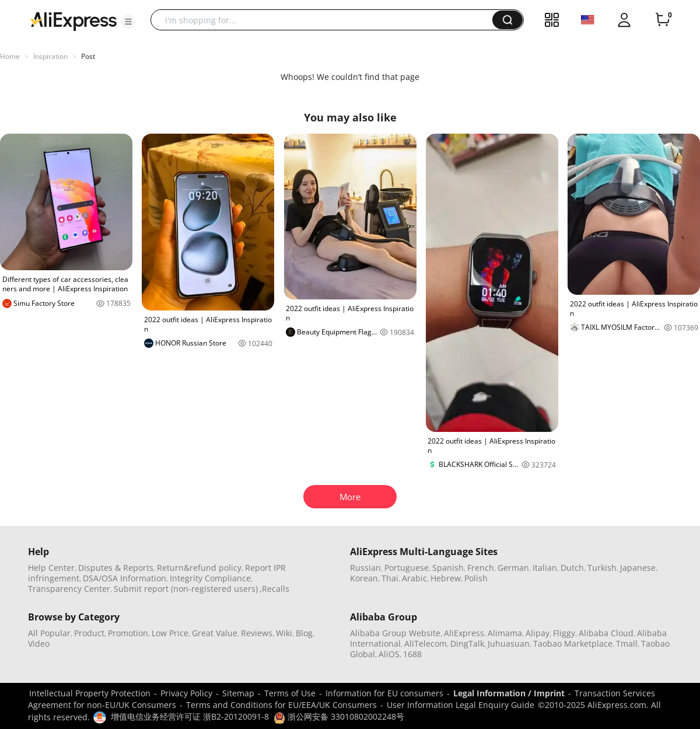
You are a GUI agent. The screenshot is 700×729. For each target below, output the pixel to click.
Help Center (51, 568)
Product (89, 633)
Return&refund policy (199, 568)
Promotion (128, 633)
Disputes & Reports (116, 568)
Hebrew (446, 578)
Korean (364, 578)
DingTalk (467, 643)
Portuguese (407, 568)
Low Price (170, 633)
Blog (304, 633)
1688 (412, 654)
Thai (390, 578)
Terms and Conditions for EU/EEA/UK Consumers (281, 705)
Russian (365, 568)
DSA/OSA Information (125, 578)
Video (39, 643)
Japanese (638, 568)
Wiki (284, 633)
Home (10, 56)
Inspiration (50, 56)
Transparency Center (69, 589)
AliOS (389, 654)
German (513, 568)
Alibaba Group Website (395, 633)
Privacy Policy (186, 693)
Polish (476, 578)
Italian (545, 568)
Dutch (572, 568)
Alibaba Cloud (606, 633)
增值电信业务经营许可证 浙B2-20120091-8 (190, 716)
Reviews (257, 633)
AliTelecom (426, 643)
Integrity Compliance (210, 578)
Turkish (602, 568)
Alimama (505, 633)
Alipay (538, 633)
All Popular (49, 633)
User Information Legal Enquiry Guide (461, 705)
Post (88, 56)
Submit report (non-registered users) (186, 589)
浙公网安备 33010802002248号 (339, 716)
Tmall (627, 643)
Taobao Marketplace (573, 643)
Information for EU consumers (384, 693)
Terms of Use (290, 693)
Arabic (414, 578)
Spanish (448, 568)
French (481, 568)
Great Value (215, 633)
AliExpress (464, 633)
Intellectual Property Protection (90, 693)
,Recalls (274, 589)
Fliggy (564, 633)
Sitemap (238, 693)
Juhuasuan (509, 643)
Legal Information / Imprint (509, 693)
